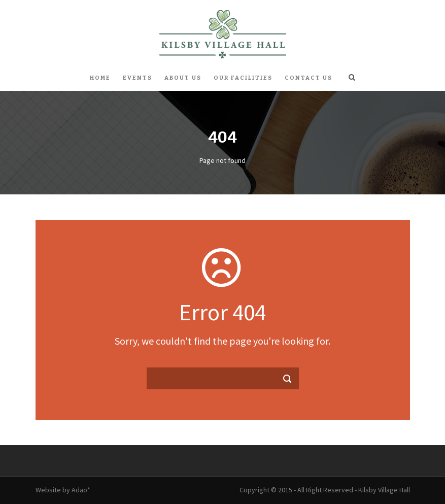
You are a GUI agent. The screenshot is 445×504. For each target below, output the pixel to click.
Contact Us (309, 78)
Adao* (81, 490)
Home (100, 78)
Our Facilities (243, 78)
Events (138, 78)
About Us (183, 78)
